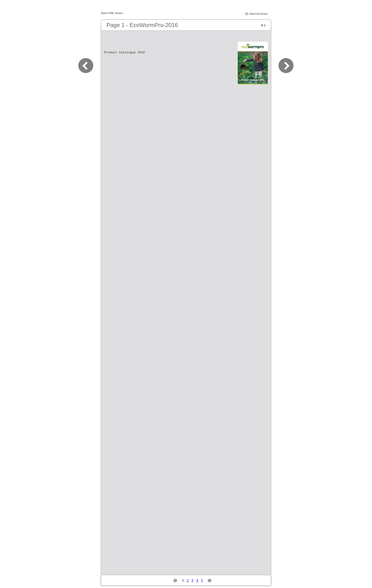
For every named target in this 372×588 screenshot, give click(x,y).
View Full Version (258, 14)
